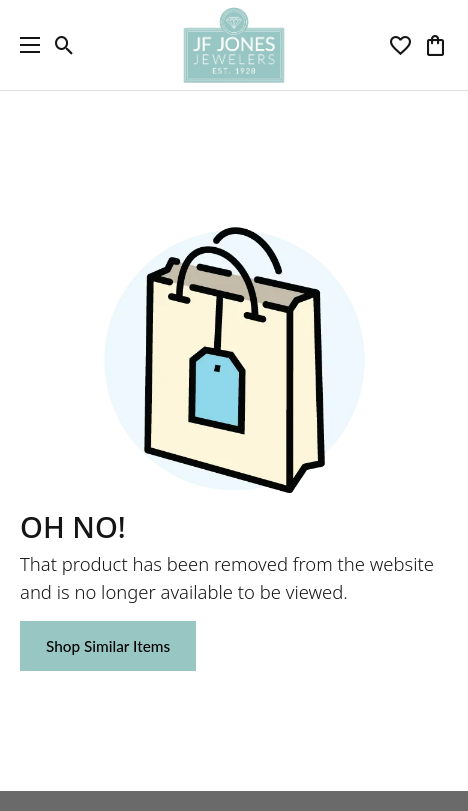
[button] (64, 45)
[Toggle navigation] (25, 45)
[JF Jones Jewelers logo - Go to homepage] (233, 45)
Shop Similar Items (108, 646)
